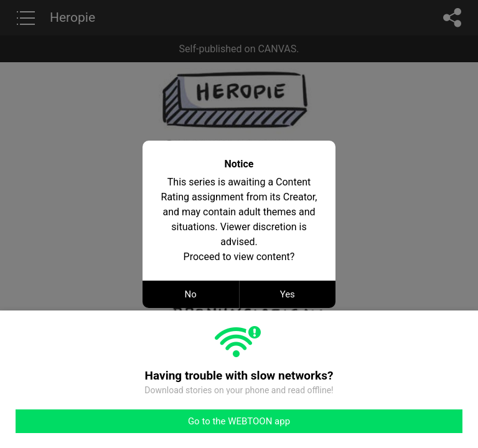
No (191, 294)
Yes (288, 294)
